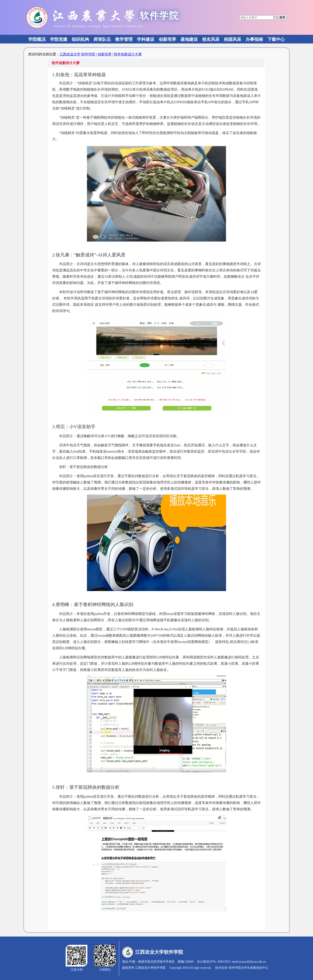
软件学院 (88, 54)
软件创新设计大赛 (128, 54)
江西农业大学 (70, 54)
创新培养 (105, 54)
